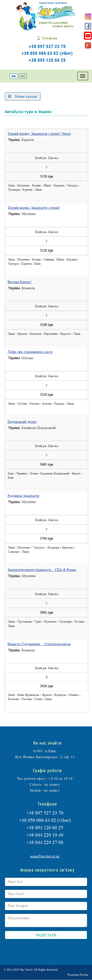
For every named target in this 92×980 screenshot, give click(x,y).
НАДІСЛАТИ (46, 935)
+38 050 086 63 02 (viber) (47, 53)
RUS (23, 76)
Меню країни (23, 96)
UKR (13, 76)
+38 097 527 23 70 (47, 46)
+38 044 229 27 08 (45, 842)
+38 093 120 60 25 (47, 60)
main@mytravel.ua (45, 856)
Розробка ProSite (78, 975)
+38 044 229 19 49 (45, 835)
